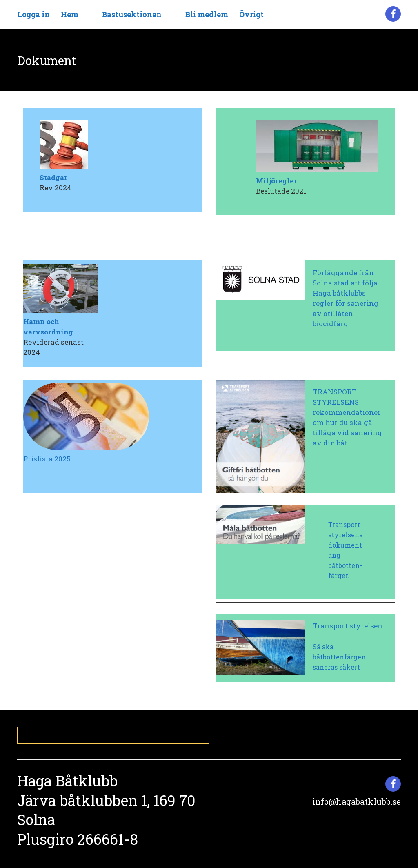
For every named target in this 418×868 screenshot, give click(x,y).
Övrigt (251, 14)
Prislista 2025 (47, 459)
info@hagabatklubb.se (357, 801)
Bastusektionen (132, 14)
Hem (70, 14)
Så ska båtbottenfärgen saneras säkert (339, 657)
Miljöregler (277, 181)
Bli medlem (207, 14)
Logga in (33, 14)
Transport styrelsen (348, 626)
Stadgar (53, 177)
